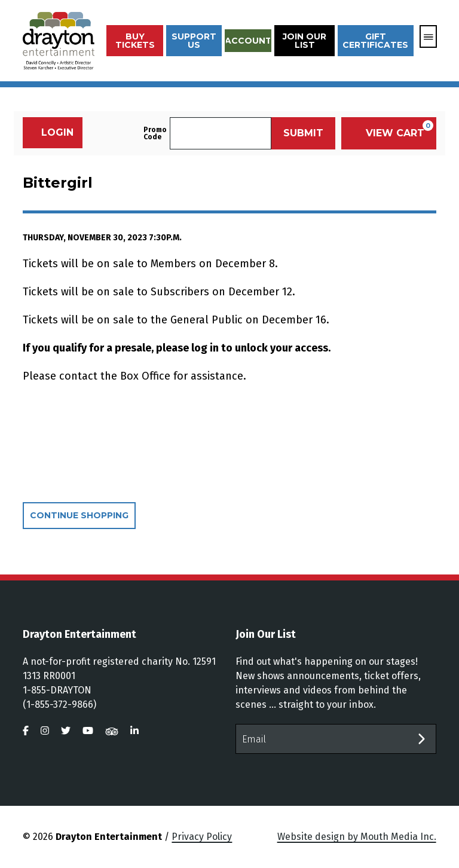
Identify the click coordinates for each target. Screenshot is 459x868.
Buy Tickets (135, 41)
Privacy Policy (202, 837)
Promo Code (155, 133)
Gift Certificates (375, 41)
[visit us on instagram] (45, 731)
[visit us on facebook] (26, 731)
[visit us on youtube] (88, 731)
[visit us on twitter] (66, 731)
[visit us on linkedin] (134, 731)
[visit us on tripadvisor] (112, 731)
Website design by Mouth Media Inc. (357, 837)
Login (51, 132)
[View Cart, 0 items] (389, 133)
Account (248, 41)
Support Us (194, 41)
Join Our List (305, 41)
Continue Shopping (79, 515)
